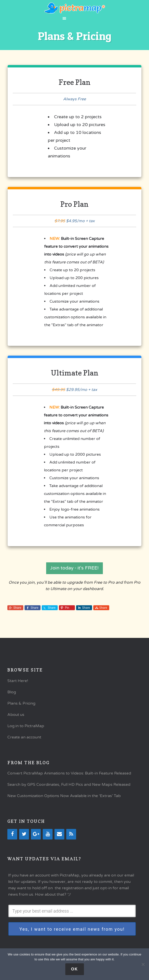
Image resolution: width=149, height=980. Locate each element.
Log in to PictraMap (26, 728)
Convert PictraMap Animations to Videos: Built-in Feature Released (69, 775)
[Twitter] (24, 836)
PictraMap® (74, 8)
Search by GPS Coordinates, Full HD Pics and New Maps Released (69, 787)
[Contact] (59, 836)
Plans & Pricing (21, 705)
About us (16, 717)
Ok (75, 969)
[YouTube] (48, 836)
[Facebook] (12, 836)
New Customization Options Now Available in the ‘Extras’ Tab (64, 798)
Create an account (24, 739)
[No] (143, 964)
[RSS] (71, 836)
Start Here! (18, 683)
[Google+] (36, 836)
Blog (12, 694)
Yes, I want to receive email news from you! (72, 931)
